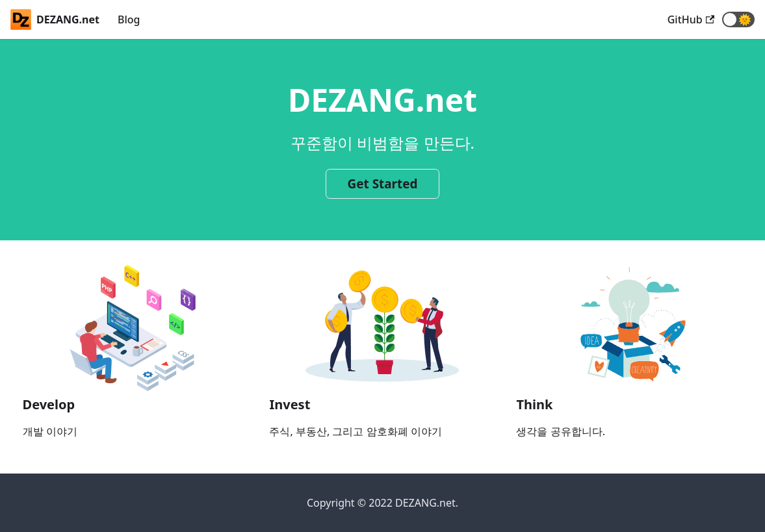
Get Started (383, 184)
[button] (738, 19)
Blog (129, 19)
